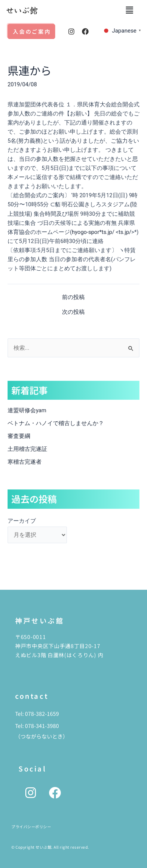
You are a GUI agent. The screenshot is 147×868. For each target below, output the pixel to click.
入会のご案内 (32, 31)
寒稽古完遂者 (25, 462)
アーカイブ (22, 521)
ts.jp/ (125, 232)
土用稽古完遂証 (27, 449)
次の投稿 (73, 312)
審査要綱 (19, 436)
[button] (129, 10)
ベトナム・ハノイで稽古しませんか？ (56, 423)
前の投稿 (73, 297)
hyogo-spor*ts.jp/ (93, 232)
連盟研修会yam (27, 410)
